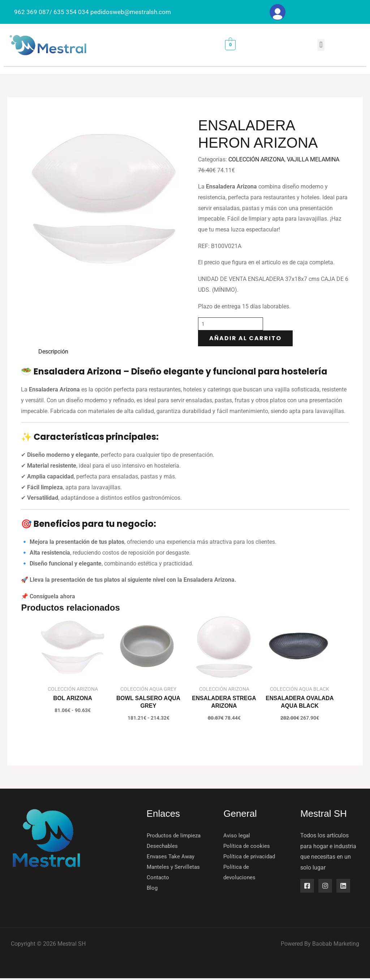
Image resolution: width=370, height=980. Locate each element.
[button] (321, 45)
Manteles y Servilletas (175, 868)
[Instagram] (325, 886)
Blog (152, 890)
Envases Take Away (172, 857)
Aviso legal (237, 836)
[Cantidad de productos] (231, 324)
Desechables (163, 847)
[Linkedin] (343, 886)
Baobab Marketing (336, 946)
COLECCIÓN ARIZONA (256, 159)
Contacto (158, 879)
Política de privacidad (251, 857)
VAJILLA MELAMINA (313, 159)
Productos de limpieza (175, 836)
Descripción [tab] (53, 352)
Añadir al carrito (245, 338)
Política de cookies (247, 847)
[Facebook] (307, 886)
